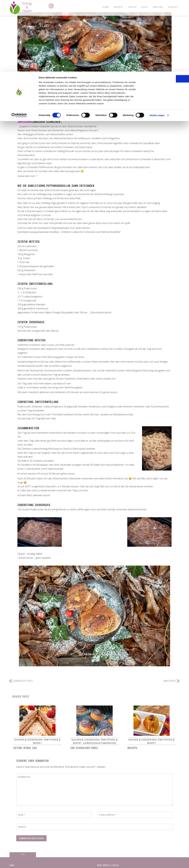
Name (22, 816)
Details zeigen (157, 44)
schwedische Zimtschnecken (76, 107)
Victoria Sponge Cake (25, 749)
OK (164, 7)
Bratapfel (170, 681)
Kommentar (24, 778)
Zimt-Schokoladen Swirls (84, 749)
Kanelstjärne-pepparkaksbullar (113, 104)
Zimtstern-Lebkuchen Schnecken (94, 98)
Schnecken (147, 104)
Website (22, 828)
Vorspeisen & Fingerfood (100, 744)
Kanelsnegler (90, 104)
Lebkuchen (135, 104)
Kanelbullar (77, 104)
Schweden (159, 104)
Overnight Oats (23, 681)
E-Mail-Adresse (108, 816)
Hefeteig (54, 104)
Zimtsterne (113, 107)
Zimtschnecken (99, 107)
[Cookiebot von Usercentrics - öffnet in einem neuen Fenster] (19, 44)
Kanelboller (65, 104)
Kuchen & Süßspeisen (35, 104)
